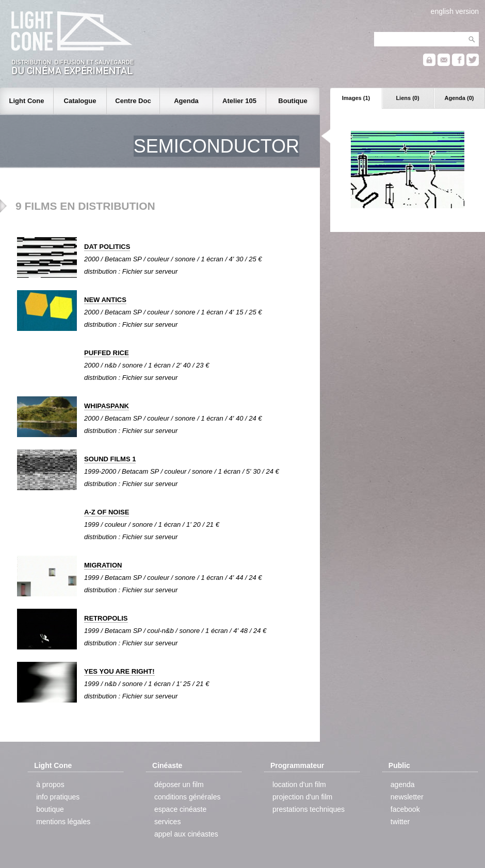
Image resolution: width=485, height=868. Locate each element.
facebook (405, 809)
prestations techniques (309, 809)
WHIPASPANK (107, 406)
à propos (50, 784)
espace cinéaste (180, 809)
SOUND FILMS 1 (110, 459)
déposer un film (179, 784)
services (167, 822)
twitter (400, 822)
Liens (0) (407, 98)
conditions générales (187, 797)
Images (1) (356, 98)
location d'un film (299, 784)
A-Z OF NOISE (107, 512)
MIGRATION (103, 565)
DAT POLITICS (107, 247)
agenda (403, 784)
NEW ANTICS (105, 300)
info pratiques (58, 797)
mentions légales (63, 822)
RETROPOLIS (106, 618)
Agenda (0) (459, 98)
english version (455, 11)
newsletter (407, 797)
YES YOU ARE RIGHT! (119, 671)
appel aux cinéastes (186, 834)
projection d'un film (302, 797)
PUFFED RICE (107, 353)
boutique (50, 809)
